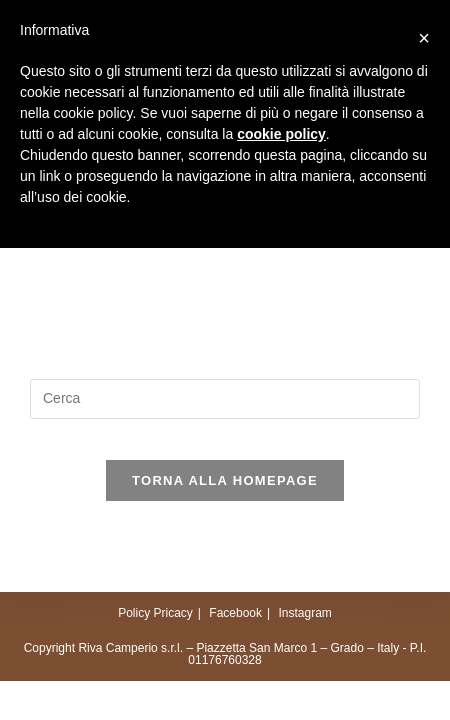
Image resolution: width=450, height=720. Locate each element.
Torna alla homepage (225, 480)
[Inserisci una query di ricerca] (225, 399)
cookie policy (281, 134)
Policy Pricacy (155, 613)
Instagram (304, 613)
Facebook (235, 613)
